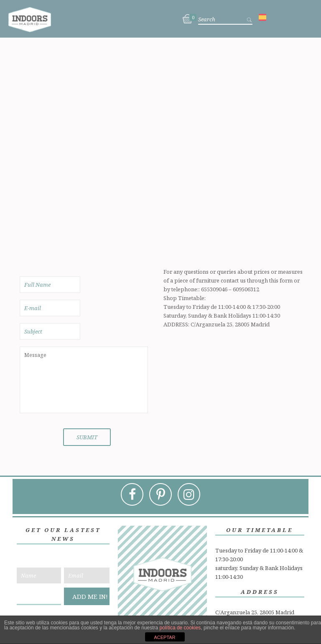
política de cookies (180, 628)
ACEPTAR (164, 637)
